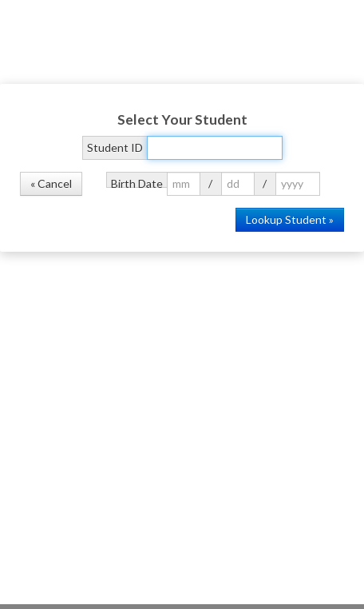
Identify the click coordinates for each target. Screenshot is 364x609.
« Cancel (51, 183)
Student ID (115, 147)
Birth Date (137, 182)
